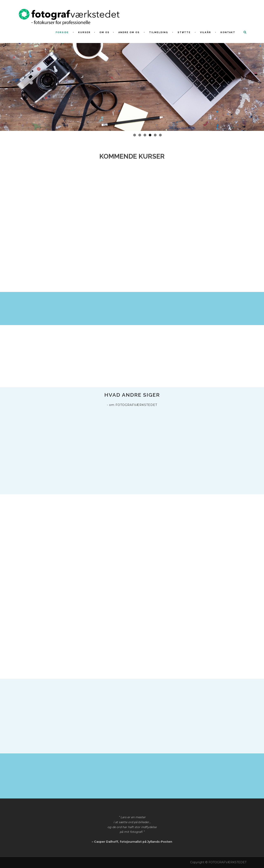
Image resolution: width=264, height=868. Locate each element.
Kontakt (228, 32)
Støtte (184, 32)
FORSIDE (62, 32)
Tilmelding (159, 32)
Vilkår (206, 32)
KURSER (84, 32)
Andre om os (129, 32)
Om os (104, 32)
